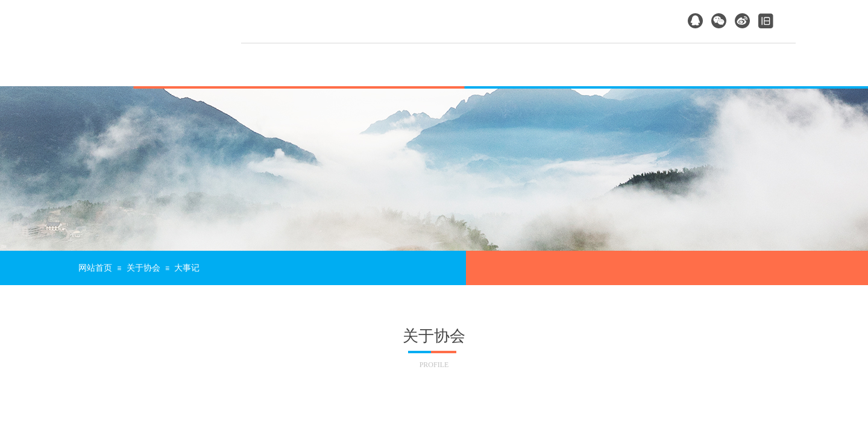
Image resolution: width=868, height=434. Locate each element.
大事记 (187, 268)
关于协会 (143, 268)
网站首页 (95, 268)
